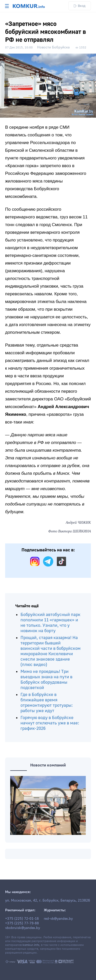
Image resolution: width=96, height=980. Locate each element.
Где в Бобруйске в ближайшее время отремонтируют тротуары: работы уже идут (47, 703)
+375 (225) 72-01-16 (22, 919)
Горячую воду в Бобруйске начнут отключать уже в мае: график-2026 (50, 723)
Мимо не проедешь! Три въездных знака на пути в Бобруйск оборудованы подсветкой (46, 680)
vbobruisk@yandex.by (23, 928)
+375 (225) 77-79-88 (22, 923)
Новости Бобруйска (53, 47)
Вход (80, 6)
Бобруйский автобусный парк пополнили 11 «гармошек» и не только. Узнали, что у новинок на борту (50, 623)
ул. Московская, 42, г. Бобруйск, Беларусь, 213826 (48, 901)
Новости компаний (48, 765)
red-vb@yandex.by (58, 919)
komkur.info (31, 945)
